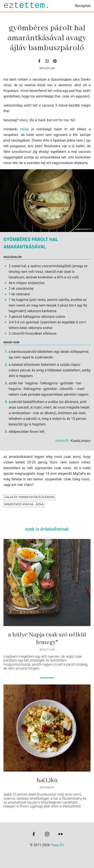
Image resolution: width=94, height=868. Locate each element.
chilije (24, 129)
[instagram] (47, 834)
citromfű (62, 441)
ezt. (27, 6)
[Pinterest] (55, 61)
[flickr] (61, 834)
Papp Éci (57, 845)
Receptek (83, 6)
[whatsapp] (47, 61)
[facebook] (39, 61)
